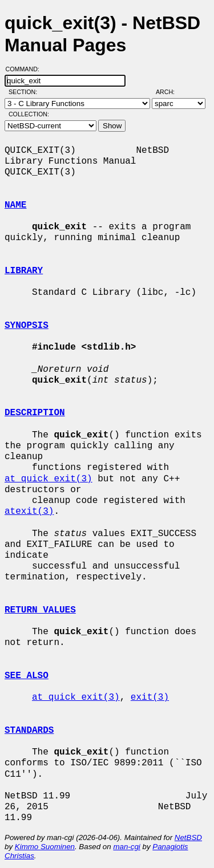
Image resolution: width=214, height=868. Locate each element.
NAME (15, 205)
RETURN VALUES (40, 610)
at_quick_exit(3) (49, 479)
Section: (25, 92)
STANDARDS (29, 731)
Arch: (170, 92)
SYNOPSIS (27, 326)
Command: (26, 69)
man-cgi (126, 847)
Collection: (29, 114)
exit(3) (150, 697)
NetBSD (188, 837)
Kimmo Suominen (45, 847)
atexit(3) (29, 512)
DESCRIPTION (35, 413)
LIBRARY (24, 271)
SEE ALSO (27, 676)
